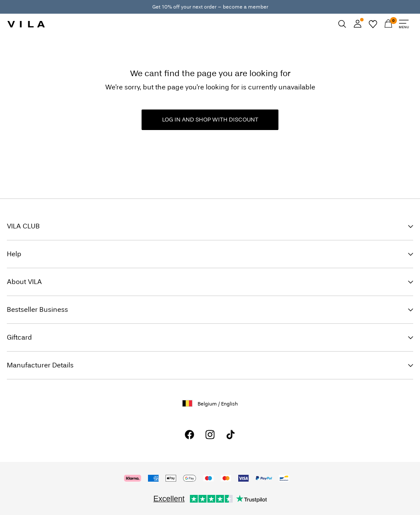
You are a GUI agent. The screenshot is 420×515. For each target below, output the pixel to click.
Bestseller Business (37, 309)
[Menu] (404, 24)
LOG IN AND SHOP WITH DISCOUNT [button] (210, 120)
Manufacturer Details (40, 365)
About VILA (24, 282)
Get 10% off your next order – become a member (210, 7)
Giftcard (19, 337)
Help (14, 254)
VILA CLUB (23, 226)
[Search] (342, 24)
